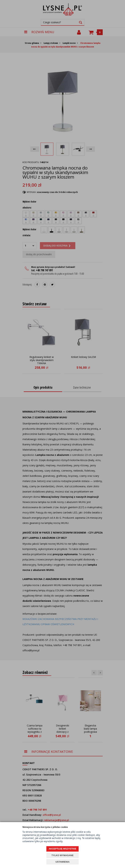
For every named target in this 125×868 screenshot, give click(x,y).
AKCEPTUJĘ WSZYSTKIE (62, 849)
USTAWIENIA (63, 862)
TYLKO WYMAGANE (62, 855)
